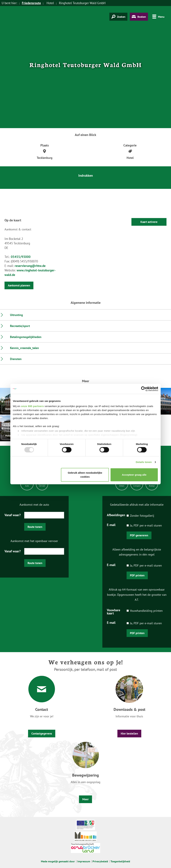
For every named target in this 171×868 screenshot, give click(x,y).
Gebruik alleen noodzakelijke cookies (85, 475)
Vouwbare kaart (114, 612)
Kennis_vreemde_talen (24, 348)
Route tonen (35, 527)
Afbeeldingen (116, 515)
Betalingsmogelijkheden (26, 337)
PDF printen (137, 575)
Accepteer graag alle (134, 475)
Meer (85, 799)
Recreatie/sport (20, 326)
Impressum (84, 861)
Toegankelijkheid (120, 861)
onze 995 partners (32, 406)
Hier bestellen (129, 734)
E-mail (111, 525)
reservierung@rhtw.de (30, 266)
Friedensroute (31, 3)
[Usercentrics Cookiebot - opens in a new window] (144, 389)
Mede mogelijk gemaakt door (58, 861)
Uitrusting (16, 315)
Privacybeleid (100, 861)
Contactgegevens (42, 734)
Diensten (16, 359)
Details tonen (144, 462)
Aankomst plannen (19, 285)
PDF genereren (139, 535)
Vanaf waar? (13, 515)
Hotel (9, 409)
